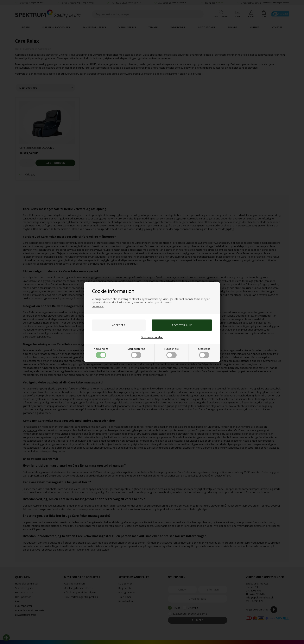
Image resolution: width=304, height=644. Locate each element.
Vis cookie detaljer (152, 337)
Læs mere (98, 306)
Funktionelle (172, 353)
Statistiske (204, 353)
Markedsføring (136, 353)
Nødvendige (101, 353)
